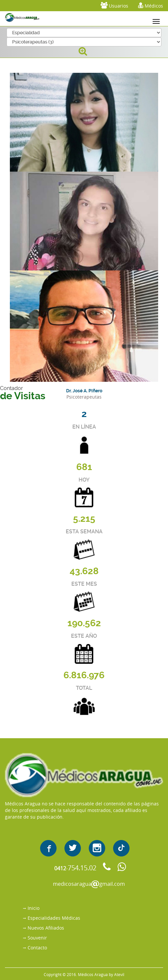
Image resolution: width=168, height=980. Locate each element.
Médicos (151, 5)
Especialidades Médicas (54, 918)
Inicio (34, 908)
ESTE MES (84, 584)
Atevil (119, 974)
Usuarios (114, 5)
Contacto (37, 948)
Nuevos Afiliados (46, 928)
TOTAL (84, 688)
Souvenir (37, 938)
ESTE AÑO (84, 636)
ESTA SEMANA (84, 532)
